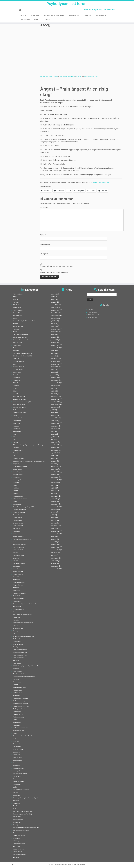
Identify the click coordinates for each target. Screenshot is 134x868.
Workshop (16, 857)
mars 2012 (54, 555)
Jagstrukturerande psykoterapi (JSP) (24, 507)
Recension (16, 741)
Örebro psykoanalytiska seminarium (23, 636)
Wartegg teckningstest (20, 854)
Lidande (15, 561)
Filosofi (15, 437)
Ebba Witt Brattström (19, 396)
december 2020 (55, 361)
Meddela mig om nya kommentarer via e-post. (57, 266)
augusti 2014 (54, 510)
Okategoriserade (18, 628)
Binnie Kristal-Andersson (20, 337)
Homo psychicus (18, 480)
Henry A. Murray (18, 475)
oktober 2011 (54, 566)
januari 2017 (54, 442)
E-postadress (45, 244)
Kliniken (15, 534)
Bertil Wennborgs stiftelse (67, 76)
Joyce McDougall (18, 526)
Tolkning (16, 825)
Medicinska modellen (19, 582)
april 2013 (53, 539)
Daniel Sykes (17, 375)
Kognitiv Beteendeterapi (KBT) (22, 539)
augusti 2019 (54, 386)
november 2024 (55, 310)
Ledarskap (16, 558)
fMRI (15, 440)
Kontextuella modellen (20, 545)
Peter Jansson (17, 663)
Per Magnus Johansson (20, 647)
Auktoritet (16, 329)
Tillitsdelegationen (18, 819)
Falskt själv (16, 429)
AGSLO (15, 299)
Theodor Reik (17, 817)
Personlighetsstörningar (20, 655)
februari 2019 (54, 396)
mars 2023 (54, 324)
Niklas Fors (16, 617)
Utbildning (16, 841)
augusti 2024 (54, 318)
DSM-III (15, 391)
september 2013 (55, 534)
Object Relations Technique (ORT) (23, 623)
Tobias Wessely (18, 822)
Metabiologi (16, 590)
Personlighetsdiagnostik (20, 652)
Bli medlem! (35, 18)
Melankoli (16, 588)
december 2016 (55, 445)
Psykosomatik (17, 722)
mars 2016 (54, 464)
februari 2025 (54, 305)
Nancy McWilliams (18, 598)
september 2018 (55, 404)
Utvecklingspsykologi (19, 844)
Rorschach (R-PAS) (19, 749)
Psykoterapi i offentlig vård (21, 728)
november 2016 (55, 448)
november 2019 (55, 378)
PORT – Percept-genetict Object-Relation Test (26, 666)
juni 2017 (53, 431)
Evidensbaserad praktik (20, 413)
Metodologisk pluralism (20, 593)
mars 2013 (54, 542)
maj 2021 (53, 353)
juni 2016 (53, 456)
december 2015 (55, 472)
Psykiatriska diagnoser (20, 687)
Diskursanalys (17, 380)
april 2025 (53, 302)
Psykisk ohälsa (17, 690)
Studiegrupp (17, 795)
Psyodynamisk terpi (19, 730)
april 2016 (53, 461)
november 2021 (55, 345)
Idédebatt (16, 488)
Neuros (15, 612)
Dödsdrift (16, 383)
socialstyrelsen (17, 771)
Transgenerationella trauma (21, 830)
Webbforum (25, 21)
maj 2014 (53, 518)
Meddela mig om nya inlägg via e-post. (54, 272)
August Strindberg (18, 326)
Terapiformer (17, 806)
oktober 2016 (54, 450)
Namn (43, 235)
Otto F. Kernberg (18, 644)
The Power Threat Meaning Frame (23, 811)
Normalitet (16, 620)
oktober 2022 (54, 332)
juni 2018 (53, 410)
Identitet (15, 491)
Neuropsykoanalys (19, 609)
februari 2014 (54, 526)
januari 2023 (54, 326)
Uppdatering (17, 838)
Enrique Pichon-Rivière (20, 407)
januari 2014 (54, 528)
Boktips (15, 348)
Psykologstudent (18, 714)
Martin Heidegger (18, 574)
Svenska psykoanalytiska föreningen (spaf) (25, 798)
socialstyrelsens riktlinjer (20, 774)
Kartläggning (17, 531)
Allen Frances (17, 307)
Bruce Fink (16, 359)
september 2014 (55, 507)
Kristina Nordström (19, 550)
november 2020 (55, 364)
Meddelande (17, 580)
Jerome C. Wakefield (19, 512)
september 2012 (55, 550)
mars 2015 (54, 493)
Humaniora (16, 483)
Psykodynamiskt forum (67, 5)
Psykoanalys (17, 695)
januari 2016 (54, 469)
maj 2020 (53, 372)
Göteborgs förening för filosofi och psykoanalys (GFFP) (29, 461)
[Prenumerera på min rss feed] (21, 12)
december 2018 (55, 399)
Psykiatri (16, 685)
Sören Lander (17, 776)
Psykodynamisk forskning (20, 704)
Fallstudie (16, 426)
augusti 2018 (54, 407)
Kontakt (47, 21)
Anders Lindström (18, 310)
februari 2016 (54, 466)
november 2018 (55, 402)
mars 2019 (54, 394)
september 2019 (55, 383)
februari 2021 (54, 359)
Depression (16, 378)
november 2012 (55, 547)
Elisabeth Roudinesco (19, 399)
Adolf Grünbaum (18, 294)
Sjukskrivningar (18, 760)
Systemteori (17, 803)
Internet (15, 501)
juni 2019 (53, 388)
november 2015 (55, 475)
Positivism (16, 669)
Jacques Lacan (18, 504)
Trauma (15, 833)
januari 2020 (54, 375)
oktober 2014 (54, 504)
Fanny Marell (17, 431)
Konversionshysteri (19, 547)
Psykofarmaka (17, 712)
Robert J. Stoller (18, 744)
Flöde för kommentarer (95, 315)
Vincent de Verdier (18, 849)
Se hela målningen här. (101, 183)
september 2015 (55, 480)
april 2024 (53, 321)
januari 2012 (54, 561)
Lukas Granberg (18, 569)
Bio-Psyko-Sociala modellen (21, 340)
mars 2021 (54, 356)
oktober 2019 (54, 380)
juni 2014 (53, 515)
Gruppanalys (17, 464)
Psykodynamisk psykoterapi (54, 18)
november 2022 (55, 329)
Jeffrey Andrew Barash (20, 510)
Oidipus (15, 625)
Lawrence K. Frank (19, 555)
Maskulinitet (17, 577)
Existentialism (17, 421)
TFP (14, 809)
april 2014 (53, 520)
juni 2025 (53, 297)
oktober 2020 (54, 367)
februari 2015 (54, 496)
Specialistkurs (74, 18)
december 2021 (55, 343)
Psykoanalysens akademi (20, 698)
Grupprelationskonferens (20, 466)
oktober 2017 (54, 426)
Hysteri (15, 485)
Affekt (15, 297)
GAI (14, 456)
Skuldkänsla (17, 766)
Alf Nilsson (16, 302)
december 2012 (55, 545)
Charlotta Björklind (18, 361)
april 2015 (53, 491)
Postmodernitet (18, 671)
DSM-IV (15, 394)
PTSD (15, 733)
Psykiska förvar (18, 693)
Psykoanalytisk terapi (19, 701)
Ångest (56, 76)
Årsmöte (16, 324)
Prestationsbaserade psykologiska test (24, 677)
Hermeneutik (17, 477)
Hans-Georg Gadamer (20, 472)
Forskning (16, 448)
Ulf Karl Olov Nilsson (19, 836)
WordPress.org (92, 318)
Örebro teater (17, 639)
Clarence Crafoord (18, 367)
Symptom (16, 801)
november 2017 (55, 423)
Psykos (15, 720)
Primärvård (16, 679)
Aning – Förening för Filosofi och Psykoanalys (26, 321)
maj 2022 (53, 334)
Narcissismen (17, 601)
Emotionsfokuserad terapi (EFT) (22, 402)
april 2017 (53, 437)
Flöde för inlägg (92, 312)
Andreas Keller (17, 316)
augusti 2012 (54, 553)
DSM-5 (15, 388)
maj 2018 (53, 413)
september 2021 (55, 348)
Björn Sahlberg (17, 343)
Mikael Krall (17, 596)
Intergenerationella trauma (21, 499)
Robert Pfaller (17, 747)
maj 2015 (53, 488)
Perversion (16, 660)
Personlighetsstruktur (19, 658)
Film (14, 434)
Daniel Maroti (17, 372)
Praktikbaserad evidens (20, 674)
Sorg (15, 779)
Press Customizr (80, 864)
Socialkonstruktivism (19, 768)
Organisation (17, 642)
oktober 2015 (54, 477)
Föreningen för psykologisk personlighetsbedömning (28, 445)
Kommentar (45, 207)
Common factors (18, 369)
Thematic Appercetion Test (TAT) (23, 814)
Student (15, 792)
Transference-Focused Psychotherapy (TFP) (26, 827)
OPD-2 (15, 633)
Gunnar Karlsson (18, 469)
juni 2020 (53, 369)
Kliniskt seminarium (19, 536)
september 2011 (55, 569)
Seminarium (17, 755)
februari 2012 (54, 558)
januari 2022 (54, 340)
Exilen (15, 415)
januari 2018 (54, 421)
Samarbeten (101, 18)
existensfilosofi (17, 418)
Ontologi (16, 631)
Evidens (15, 410)
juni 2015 (53, 485)
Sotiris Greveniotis (18, 782)
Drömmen (16, 386)
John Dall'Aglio (17, 520)
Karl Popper (17, 528)
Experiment (16, 423)
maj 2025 (53, 299)
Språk (15, 787)
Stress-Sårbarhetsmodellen (21, 790)
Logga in (91, 309)
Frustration (16, 453)
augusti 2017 (54, 429)
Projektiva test (17, 682)
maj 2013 (53, 536)
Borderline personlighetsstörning (22, 353)
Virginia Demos (18, 852)
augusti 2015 (54, 483)
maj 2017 (53, 434)
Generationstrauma (19, 458)
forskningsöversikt (18, 450)
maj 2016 (53, 458)
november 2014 (55, 501)
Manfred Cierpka (18, 572)
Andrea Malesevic (18, 313)
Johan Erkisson (18, 518)
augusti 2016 (54, 453)
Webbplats (44, 254)
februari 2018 (54, 418)
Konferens (16, 542)
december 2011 (55, 563)
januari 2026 (54, 294)
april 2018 (53, 415)
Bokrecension (17, 345)
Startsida (23, 18)
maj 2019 (53, 391)
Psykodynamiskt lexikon (20, 709)
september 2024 (55, 316)
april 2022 (53, 337)
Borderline (16, 351)
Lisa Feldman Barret (19, 563)
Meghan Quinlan (18, 585)
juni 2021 (53, 351)
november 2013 (55, 531)
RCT (15, 739)
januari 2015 (54, 499)
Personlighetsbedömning (20, 650)
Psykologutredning (19, 717)
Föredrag (79, 76)
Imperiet (16, 493)
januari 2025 (54, 307)
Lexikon (37, 21)
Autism (15, 332)
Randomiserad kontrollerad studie (23, 736)
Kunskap (16, 553)
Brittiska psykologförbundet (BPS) (23, 356)
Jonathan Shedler (18, 523)
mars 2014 (54, 523)
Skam (15, 763)
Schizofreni (16, 752)
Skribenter (87, 18)
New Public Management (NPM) (22, 615)
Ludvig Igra (16, 566)
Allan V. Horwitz (18, 305)
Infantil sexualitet (18, 496)
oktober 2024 (54, 313)
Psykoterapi (17, 725)
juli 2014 (53, 512)
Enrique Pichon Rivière (20, 404)
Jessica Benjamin (18, 515)
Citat (15, 364)
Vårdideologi (17, 846)
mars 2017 (54, 440)
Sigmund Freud (18, 757)
